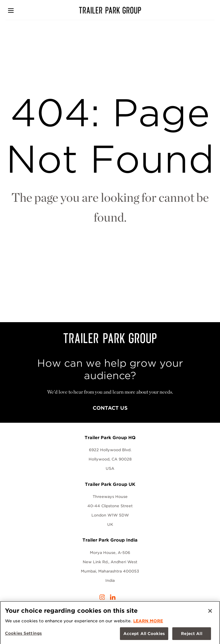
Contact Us (110, 408)
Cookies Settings (23, 635)
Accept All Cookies (144, 635)
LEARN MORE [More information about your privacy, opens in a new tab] (148, 622)
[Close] (210, 612)
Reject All (191, 635)
